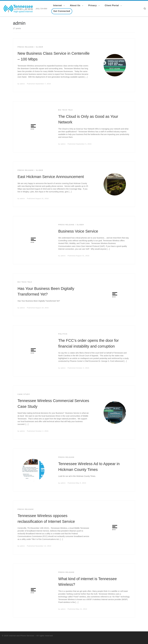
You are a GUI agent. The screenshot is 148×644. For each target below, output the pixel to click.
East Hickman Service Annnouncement (51, 177)
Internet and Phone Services (22, 636)
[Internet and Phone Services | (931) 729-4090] (18, 8)
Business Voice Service (78, 231)
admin (22, 84)
